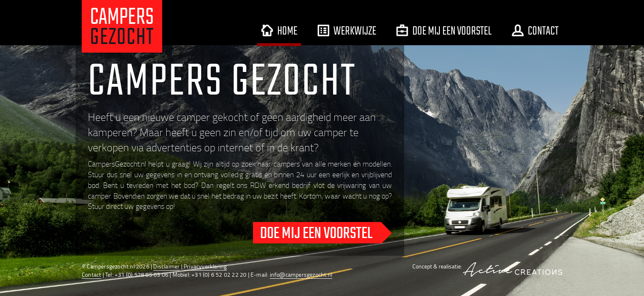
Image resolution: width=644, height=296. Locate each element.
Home (279, 30)
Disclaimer (166, 266)
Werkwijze (347, 30)
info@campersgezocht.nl (301, 274)
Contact (535, 30)
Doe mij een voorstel (444, 30)
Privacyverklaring (205, 266)
